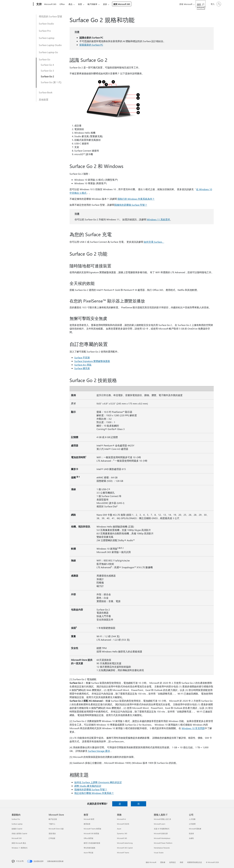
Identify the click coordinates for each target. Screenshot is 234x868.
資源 (105, 4)
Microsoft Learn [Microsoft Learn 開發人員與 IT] (160, 824)
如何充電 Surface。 (154, 242)
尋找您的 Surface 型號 (50, 16)
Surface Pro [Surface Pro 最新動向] (16, 819)
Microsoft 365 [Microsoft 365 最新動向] (17, 838)
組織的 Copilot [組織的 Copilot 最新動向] (17, 829)
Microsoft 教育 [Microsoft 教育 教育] (89, 819)
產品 (70, 4)
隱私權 (163, 862)
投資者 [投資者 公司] (191, 833)
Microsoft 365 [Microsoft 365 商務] (122, 838)
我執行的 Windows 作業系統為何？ (136, 199)
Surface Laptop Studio (50, 45)
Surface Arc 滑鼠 (83, 365)
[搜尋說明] (201, 4)
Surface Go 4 (47, 65)
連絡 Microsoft (151, 862)
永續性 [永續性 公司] (191, 838)
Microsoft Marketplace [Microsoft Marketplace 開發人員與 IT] (162, 838)
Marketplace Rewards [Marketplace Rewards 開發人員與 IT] (162, 848)
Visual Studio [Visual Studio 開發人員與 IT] (159, 853)
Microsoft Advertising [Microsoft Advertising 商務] (125, 843)
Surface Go (44, 59)
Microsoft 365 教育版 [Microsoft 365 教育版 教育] (91, 833)
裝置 (80, 4)
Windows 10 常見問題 (193, 728)
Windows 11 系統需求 (158, 219)
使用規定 (173, 862)
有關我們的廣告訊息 (195, 862)
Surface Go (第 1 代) (51, 82)
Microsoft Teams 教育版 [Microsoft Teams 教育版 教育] (92, 829)
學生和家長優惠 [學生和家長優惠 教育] (89, 848)
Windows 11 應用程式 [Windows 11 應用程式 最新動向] (20, 848)
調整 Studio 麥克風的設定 (88, 786)
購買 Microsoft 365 (122, 4)
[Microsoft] (22, 4)
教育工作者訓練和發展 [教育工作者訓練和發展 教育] (92, 843)
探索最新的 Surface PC (91, 45)
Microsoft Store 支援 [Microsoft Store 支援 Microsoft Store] (56, 829)
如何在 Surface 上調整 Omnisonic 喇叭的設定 (98, 782)
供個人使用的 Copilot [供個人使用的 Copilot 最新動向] (19, 833)
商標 (181, 862)
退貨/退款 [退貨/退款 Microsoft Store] (52, 833)
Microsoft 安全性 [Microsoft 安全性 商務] (123, 824)
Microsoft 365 (50, 4)
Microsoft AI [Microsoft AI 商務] (121, 819)
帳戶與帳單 (92, 4)
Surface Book (46, 92)
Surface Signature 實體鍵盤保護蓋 (92, 361)
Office (62, 4)
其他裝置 (44, 100)
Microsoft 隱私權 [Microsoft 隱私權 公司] (195, 829)
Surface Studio (46, 24)
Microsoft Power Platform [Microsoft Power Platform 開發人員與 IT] (163, 843)
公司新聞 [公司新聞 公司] (192, 824)
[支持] (39, 4)
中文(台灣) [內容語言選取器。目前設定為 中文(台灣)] (20, 861)
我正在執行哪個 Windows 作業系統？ (94, 793)
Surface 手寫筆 (82, 357)
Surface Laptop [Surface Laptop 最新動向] (17, 824)
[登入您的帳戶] (216, 4)
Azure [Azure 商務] (119, 829)
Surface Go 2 (47, 76)
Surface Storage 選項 (99, 751)
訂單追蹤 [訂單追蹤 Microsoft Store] (52, 838)
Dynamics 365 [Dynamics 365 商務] (122, 833)
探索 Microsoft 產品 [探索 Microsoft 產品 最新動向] (19, 843)
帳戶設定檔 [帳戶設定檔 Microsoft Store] (53, 819)
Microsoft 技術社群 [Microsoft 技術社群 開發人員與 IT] (161, 833)
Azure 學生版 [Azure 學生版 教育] (88, 853)
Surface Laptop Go (48, 52)
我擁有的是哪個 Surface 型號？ (131, 205)
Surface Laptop (47, 38)
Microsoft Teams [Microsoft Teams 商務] (123, 853)
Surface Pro (45, 31)
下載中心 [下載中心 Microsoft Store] (52, 824)
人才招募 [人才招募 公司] (192, 819)
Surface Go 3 (47, 71)
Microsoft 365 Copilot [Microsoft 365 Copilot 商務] (125, 848)
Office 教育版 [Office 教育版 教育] (88, 838)
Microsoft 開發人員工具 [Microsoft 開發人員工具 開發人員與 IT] (162, 819)
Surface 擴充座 (82, 368)
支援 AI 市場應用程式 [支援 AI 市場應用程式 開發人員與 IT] (162, 829)
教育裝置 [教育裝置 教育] (87, 824)
